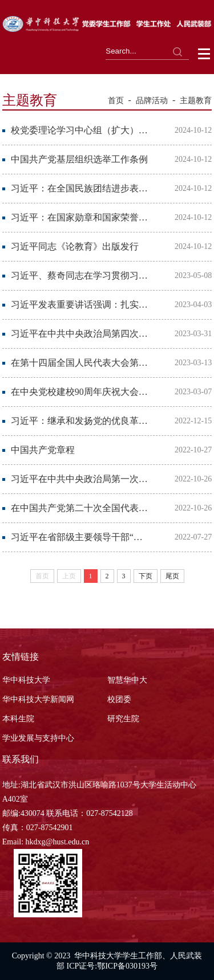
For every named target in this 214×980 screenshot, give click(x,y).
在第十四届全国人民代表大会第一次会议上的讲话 (80, 363)
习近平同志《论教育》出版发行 (75, 246)
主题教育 (196, 101)
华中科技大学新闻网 (38, 699)
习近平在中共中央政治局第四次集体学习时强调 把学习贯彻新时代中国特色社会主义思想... (80, 334)
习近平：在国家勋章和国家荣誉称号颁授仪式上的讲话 (80, 217)
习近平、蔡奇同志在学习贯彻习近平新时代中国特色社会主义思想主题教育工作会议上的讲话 (80, 275)
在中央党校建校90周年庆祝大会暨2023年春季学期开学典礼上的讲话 (80, 392)
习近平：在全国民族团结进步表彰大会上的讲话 (80, 188)
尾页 (172, 576)
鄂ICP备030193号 (127, 966)
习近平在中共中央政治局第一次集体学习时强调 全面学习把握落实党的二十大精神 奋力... (80, 479)
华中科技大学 (26, 680)
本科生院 (18, 719)
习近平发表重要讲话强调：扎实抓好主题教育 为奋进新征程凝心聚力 (80, 305)
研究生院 (123, 719)
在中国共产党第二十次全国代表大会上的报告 (80, 508)
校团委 (119, 699)
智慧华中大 (127, 680)
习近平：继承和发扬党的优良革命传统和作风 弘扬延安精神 (80, 421)
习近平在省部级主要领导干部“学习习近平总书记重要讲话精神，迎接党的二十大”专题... (80, 537)
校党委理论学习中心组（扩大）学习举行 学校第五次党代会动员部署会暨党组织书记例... (80, 130)
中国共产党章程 (43, 450)
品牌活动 (152, 101)
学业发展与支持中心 (38, 738)
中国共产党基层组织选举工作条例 (79, 159)
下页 (146, 576)
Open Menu (205, 54)
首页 (116, 101)
